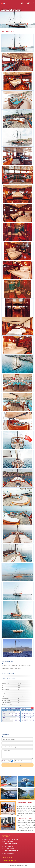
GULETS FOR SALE (9, 853)
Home (25, 3)
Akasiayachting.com (11, 10)
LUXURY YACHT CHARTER (11, 839)
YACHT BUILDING (8, 846)
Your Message (17, 754)
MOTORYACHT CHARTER (10, 844)
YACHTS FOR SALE (9, 849)
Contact (31, 3)
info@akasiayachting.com (10, 860)
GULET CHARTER (8, 842)
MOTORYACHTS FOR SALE (11, 851)
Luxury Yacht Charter (24, 803)
